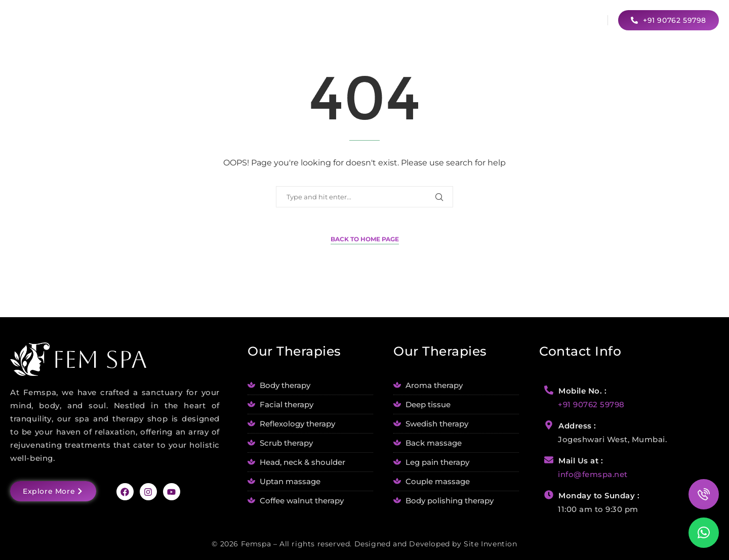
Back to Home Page (365, 239)
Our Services (459, 20)
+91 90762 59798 (591, 404)
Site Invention (490, 544)
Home (350, 20)
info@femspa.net (593, 474)
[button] (704, 533)
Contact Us (573, 20)
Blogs (521, 20)
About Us (396, 20)
